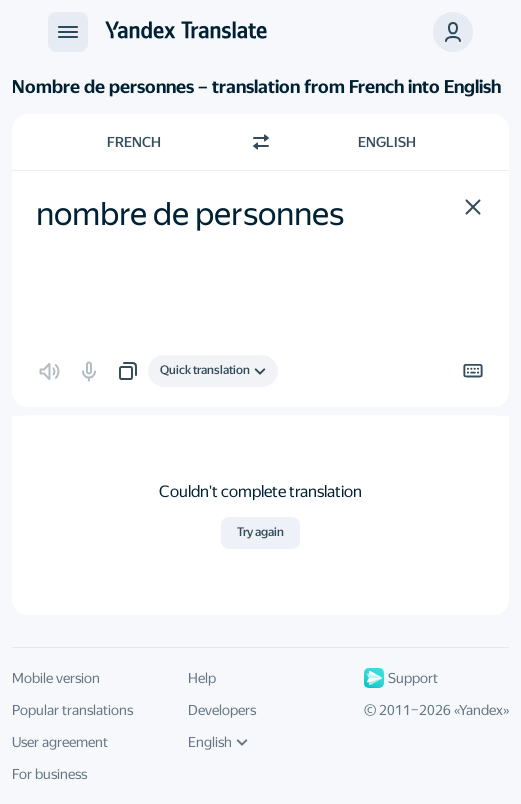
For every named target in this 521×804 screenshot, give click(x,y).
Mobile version (56, 678)
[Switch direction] (261, 142)
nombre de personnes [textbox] (190, 214)
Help (202, 678)
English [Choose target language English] (387, 142)
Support (401, 678)
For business (49, 774)
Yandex (481, 710)
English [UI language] (218, 742)
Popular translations (72, 710)
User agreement (60, 742)
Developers (222, 710)
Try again (260, 532)
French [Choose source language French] (134, 142)
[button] (473, 207)
